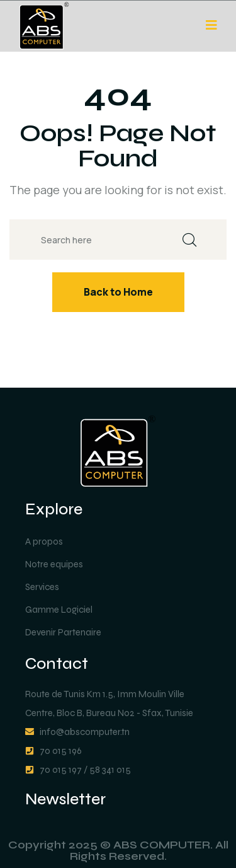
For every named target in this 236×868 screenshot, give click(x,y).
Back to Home (118, 292)
